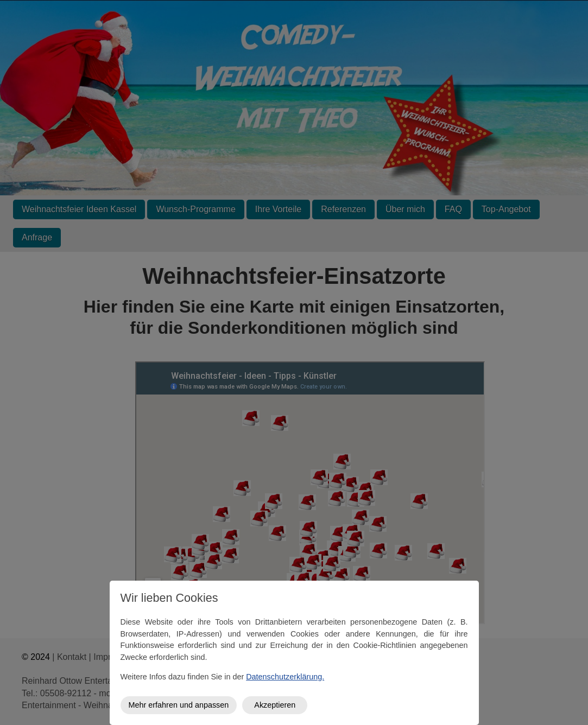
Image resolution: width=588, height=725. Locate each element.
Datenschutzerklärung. (285, 677)
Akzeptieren (275, 705)
